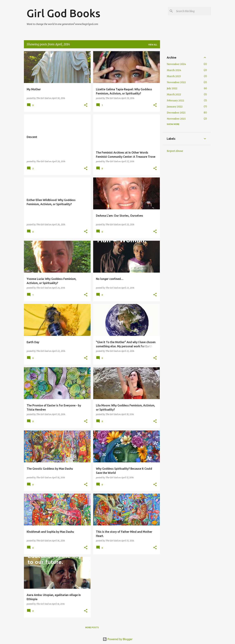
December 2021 (176, 113)
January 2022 (175, 107)
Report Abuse (175, 151)
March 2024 (174, 70)
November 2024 (176, 64)
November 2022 (176, 82)
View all (153, 45)
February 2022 (175, 101)
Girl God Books (63, 13)
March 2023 (174, 76)
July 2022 (172, 88)
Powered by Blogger (118, 639)
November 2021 (176, 119)
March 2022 (174, 94)
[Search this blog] (193, 11)
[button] (86, 105)
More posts (92, 627)
